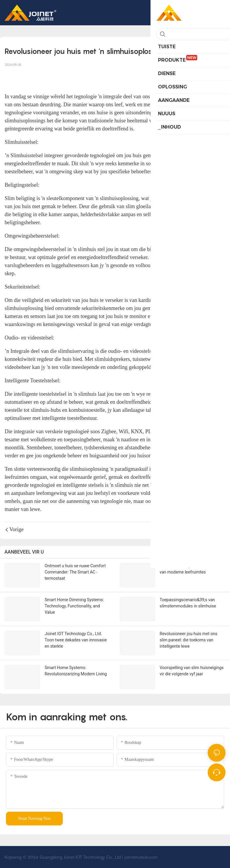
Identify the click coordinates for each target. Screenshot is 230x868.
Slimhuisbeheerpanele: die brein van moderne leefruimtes (189, 569)
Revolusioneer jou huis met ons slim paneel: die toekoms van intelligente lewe (189, 640)
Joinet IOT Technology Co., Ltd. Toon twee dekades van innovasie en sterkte (76, 640)
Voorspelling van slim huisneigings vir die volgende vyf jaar (192, 671)
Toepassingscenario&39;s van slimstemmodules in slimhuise (188, 603)
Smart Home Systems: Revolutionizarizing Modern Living (76, 671)
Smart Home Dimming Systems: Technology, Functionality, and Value (74, 606)
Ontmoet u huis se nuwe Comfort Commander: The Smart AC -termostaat (75, 572)
